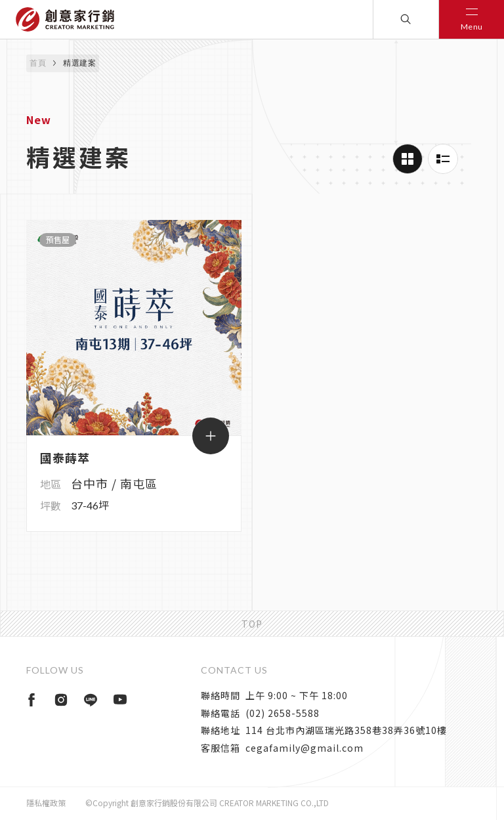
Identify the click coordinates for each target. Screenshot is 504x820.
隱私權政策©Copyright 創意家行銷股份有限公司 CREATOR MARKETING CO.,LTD (178, 803)
